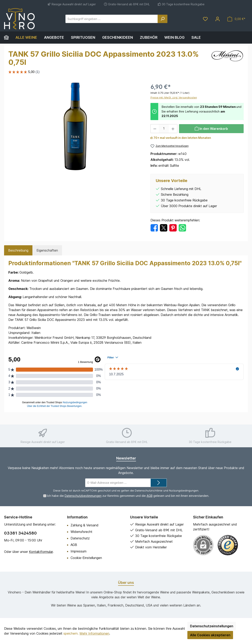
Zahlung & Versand (85, 525)
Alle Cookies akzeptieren (210, 635)
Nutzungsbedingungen (184, 490)
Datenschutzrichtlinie (149, 490)
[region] (75, 126)
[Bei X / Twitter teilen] (164, 228)
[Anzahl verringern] (155, 129)
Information (77, 517)
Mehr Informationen (94, 633)
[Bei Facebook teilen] (154, 228)
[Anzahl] (164, 129)
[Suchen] (162, 19)
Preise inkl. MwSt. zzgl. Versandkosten (174, 98)
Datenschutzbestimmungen (83, 496)
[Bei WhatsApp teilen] (182, 228)
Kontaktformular (41, 552)
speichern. (71, 633)
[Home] (8, 38)
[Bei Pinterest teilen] (173, 228)
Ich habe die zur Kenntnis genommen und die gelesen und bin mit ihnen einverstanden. (128, 496)
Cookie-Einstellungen (86, 558)
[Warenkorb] (236, 19)
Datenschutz (80, 538)
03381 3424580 (20, 533)
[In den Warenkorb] (211, 129)
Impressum (78, 551)
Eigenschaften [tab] (47, 250)
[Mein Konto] (218, 19)
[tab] (18, 250)
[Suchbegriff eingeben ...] (112, 19)
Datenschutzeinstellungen (212, 626)
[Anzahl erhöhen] (173, 129)
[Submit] (159, 483)
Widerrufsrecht (81, 532)
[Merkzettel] (205, 19)
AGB (150, 496)
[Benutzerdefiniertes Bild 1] (228, 545)
